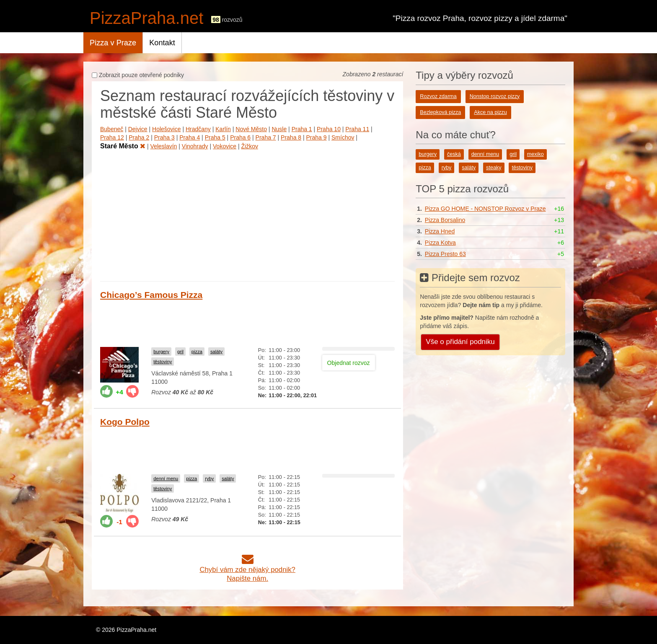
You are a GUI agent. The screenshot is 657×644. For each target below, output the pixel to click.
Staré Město (123, 146)
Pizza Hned (440, 231)
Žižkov (250, 146)
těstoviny (163, 362)
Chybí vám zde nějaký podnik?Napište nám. (247, 570)
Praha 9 (317, 137)
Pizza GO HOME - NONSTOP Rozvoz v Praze (485, 209)
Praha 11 (357, 129)
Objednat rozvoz (349, 363)
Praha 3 (164, 137)
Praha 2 (139, 137)
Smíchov (343, 137)
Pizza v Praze (113, 43)
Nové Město (251, 129)
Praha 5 (215, 137)
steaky (494, 168)
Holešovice (166, 129)
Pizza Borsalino (445, 220)
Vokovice (225, 146)
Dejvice (138, 129)
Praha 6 (240, 137)
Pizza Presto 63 (445, 254)
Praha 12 (112, 137)
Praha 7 (266, 137)
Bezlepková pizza (440, 112)
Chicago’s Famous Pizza (151, 295)
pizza (197, 352)
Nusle (279, 129)
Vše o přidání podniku (460, 342)
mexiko (535, 154)
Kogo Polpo (125, 422)
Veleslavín (164, 146)
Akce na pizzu (490, 112)
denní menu (166, 478)
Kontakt (162, 43)
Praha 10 (329, 129)
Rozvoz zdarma (438, 96)
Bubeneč (112, 129)
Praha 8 (291, 137)
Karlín (223, 129)
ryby (209, 478)
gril (180, 352)
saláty (216, 352)
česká (454, 154)
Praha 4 (190, 137)
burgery (161, 352)
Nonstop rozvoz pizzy (495, 96)
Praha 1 (302, 129)
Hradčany (198, 129)
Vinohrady (195, 146)
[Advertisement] (247, 214)
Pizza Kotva (440, 243)
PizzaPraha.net (146, 18)
